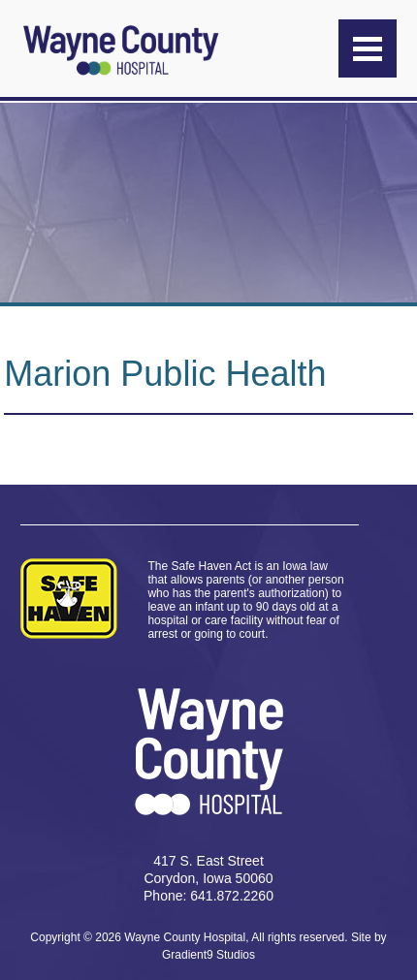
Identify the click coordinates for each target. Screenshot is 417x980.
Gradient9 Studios (208, 955)
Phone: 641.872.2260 (208, 896)
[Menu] (368, 48)
